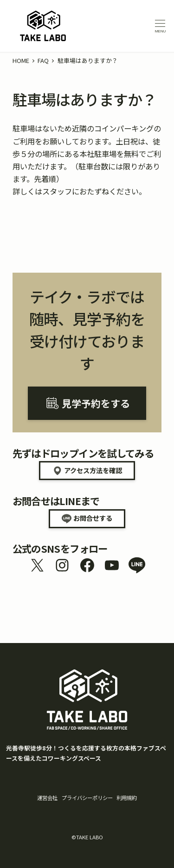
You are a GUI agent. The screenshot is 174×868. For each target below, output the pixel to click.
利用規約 (127, 798)
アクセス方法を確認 (93, 470)
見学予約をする (96, 403)
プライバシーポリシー (87, 798)
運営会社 (47, 798)
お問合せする (93, 518)
